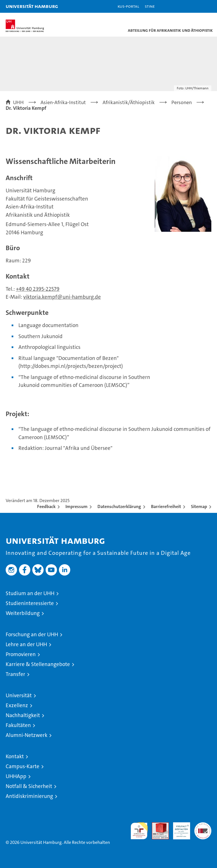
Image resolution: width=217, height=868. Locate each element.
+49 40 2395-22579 (38, 289)
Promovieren (21, 654)
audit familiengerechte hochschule (139, 831)
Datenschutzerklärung (119, 506)
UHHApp (16, 776)
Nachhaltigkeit (23, 715)
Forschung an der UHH (32, 634)
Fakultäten (18, 725)
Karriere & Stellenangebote (38, 664)
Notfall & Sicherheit (29, 786)
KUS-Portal (128, 6)
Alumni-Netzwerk (26, 735)
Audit (157, 825)
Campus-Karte (23, 766)
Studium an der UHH (30, 593)
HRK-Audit (178, 828)
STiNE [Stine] (150, 6)
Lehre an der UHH (26, 644)
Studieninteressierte (30, 603)
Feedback (46, 506)
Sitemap (199, 506)
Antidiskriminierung (29, 796)
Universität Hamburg (32, 6)
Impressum (76, 506)
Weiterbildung (23, 613)
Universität (19, 695)
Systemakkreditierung (203, 825)
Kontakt (15, 756)
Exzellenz (17, 705)
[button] (195, 6)
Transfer (15, 674)
